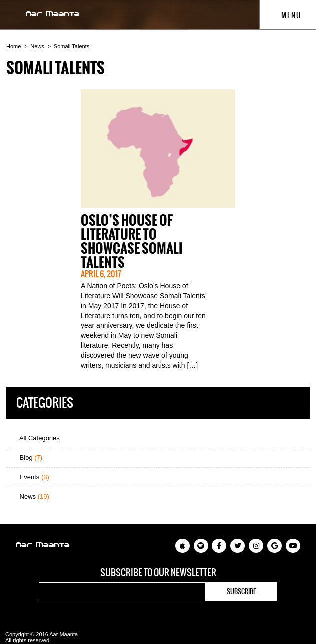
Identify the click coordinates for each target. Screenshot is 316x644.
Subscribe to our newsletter (158, 573)
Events (30, 477)
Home (14, 46)
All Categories (36, 438)
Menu (286, 15)
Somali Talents (72, 46)
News (37, 46)
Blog (27, 458)
